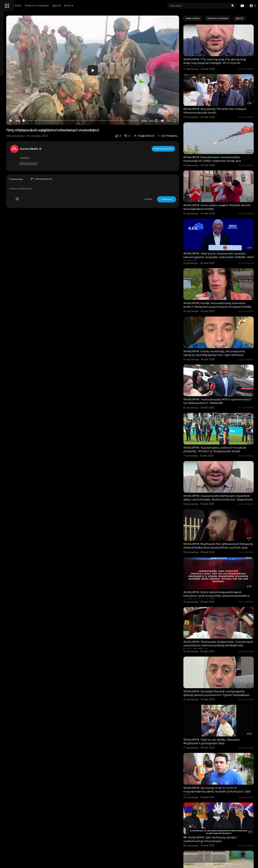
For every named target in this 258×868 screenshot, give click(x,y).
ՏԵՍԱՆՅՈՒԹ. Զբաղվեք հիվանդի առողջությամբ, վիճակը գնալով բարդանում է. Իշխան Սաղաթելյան (225, 620)
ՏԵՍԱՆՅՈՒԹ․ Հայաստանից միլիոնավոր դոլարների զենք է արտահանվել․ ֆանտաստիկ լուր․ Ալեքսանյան (223, 446)
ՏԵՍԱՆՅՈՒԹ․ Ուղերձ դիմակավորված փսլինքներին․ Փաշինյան (221, 790)
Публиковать (180, 199)
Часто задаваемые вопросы (19, 105)
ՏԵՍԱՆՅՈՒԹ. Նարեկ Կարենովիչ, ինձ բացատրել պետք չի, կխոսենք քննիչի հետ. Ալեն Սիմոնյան (224, 315)
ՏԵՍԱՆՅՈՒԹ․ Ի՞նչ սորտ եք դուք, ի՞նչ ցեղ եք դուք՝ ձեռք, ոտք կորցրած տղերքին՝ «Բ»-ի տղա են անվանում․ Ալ (225, 57)
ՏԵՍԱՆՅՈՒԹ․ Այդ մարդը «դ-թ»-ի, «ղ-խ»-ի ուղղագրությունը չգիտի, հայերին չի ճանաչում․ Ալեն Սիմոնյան (224, 706)
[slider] (110, 120)
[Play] (55, 121)
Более (117, 5)
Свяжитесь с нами (22, 118)
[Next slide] (249, 18)
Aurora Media (76, 149)
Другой (105, 5)
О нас (7, 118)
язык (23, 122)
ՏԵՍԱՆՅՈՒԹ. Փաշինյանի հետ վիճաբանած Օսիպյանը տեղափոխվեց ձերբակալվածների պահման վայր (224, 490)
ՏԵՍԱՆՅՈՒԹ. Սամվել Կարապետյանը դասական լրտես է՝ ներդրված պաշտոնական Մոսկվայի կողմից (221, 272)
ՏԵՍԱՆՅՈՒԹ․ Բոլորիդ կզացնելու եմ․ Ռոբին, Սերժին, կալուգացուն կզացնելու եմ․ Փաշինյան (225, 834)
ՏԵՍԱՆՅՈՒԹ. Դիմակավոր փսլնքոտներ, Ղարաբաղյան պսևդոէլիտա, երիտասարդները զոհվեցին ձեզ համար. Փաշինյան (223, 579)
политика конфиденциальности (21, 114)
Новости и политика (85, 5)
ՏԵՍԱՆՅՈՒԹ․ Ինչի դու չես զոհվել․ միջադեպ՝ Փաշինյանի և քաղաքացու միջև (225, 662)
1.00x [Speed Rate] (164, 121)
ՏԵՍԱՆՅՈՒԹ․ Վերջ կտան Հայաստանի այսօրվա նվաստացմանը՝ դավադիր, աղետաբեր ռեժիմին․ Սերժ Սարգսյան (222, 228)
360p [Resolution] (182, 121)
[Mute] (176, 121)
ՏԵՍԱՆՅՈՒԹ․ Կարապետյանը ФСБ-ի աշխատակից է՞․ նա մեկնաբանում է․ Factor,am (221, 359)
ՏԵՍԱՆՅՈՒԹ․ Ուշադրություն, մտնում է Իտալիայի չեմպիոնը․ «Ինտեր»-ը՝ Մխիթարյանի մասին (221, 403)
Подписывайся (177, 149)
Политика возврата (14, 101)
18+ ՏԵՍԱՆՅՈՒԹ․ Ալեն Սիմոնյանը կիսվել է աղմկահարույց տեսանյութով (224, 748)
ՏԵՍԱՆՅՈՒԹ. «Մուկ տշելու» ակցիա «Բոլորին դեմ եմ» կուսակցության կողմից (225, 184)
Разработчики (11, 122)
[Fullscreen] (188, 121)
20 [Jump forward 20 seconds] (170, 121)
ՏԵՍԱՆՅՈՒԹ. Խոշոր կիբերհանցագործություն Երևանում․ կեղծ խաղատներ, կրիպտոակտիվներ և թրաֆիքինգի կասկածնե (224, 535)
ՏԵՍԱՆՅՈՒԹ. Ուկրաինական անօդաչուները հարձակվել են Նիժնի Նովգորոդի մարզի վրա (225, 143)
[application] (122, 70)
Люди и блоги (62, 5)
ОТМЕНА (162, 199)
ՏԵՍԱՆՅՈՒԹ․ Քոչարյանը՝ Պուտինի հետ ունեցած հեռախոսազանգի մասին (222, 99)
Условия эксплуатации (16, 109)
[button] (252, 6)
